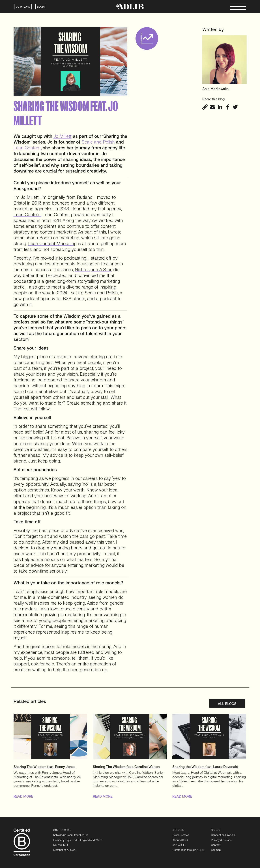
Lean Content (27, 148)
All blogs (227, 704)
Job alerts (178, 830)
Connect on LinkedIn (223, 835)
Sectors (216, 830)
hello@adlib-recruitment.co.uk (70, 835)
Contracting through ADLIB (188, 850)
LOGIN (41, 7)
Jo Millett (63, 136)
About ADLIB (180, 840)
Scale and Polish (98, 142)
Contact (216, 845)
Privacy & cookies (221, 840)
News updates (181, 835)
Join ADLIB (179, 845)
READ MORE (23, 797)
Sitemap (216, 850)
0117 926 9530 (62, 830)
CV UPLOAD (23, 7)
